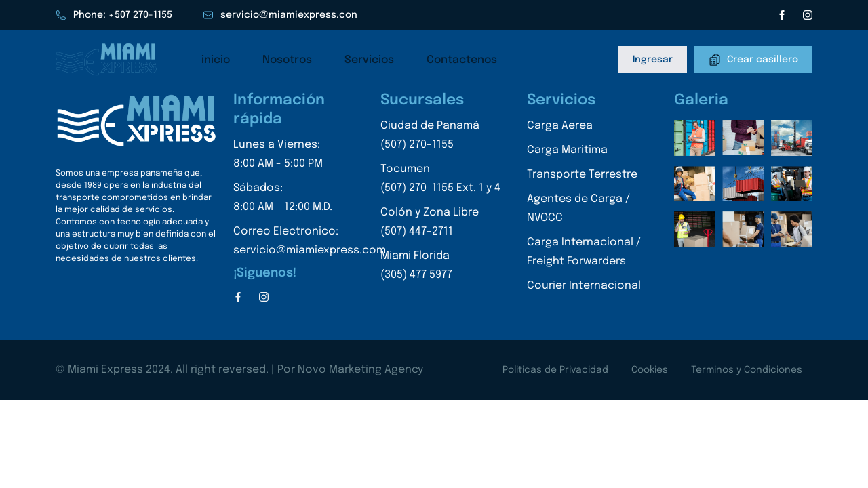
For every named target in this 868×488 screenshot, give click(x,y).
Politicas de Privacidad (555, 370)
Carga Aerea (560, 126)
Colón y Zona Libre (440, 224)
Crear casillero (753, 60)
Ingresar (653, 60)
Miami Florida (440, 267)
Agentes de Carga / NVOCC (578, 208)
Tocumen (440, 181)
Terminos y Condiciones (747, 370)
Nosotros (287, 60)
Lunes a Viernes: (310, 156)
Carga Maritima (567, 150)
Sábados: (310, 200)
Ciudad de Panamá (440, 137)
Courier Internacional (584, 286)
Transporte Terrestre (582, 175)
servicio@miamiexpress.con (280, 15)
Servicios (369, 60)
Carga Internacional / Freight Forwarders (584, 252)
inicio (216, 60)
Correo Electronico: (310, 243)
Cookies (650, 370)
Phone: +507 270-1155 (114, 15)
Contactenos (462, 60)
